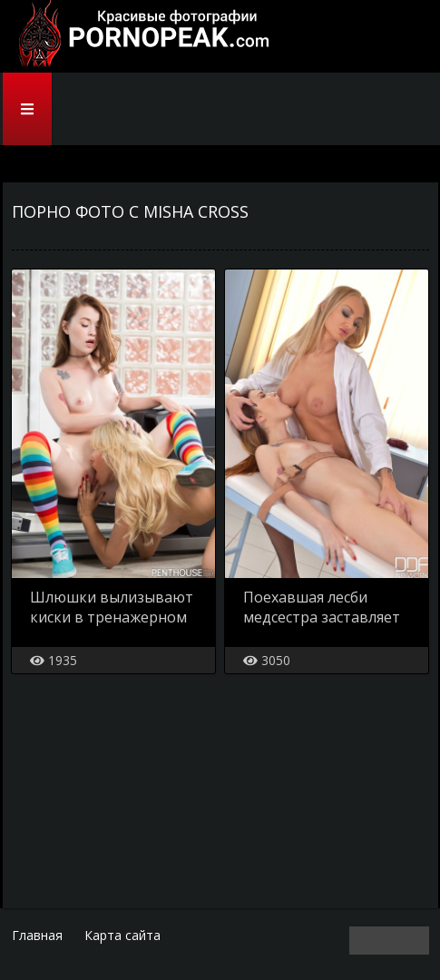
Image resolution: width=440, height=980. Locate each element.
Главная (37, 935)
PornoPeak (139, 36)
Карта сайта (122, 935)
